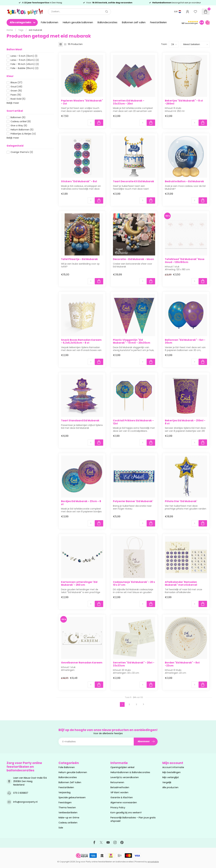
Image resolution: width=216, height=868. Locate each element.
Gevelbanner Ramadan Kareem (82, 663)
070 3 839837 (21, 793)
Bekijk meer (13, 103)
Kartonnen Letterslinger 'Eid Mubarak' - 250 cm (79, 584)
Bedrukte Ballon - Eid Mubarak (184, 181)
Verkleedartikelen (68, 813)
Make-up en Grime (69, 818)
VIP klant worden (119, 792)
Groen (16, 91)
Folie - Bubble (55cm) (25, 68)
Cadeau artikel (21, 122)
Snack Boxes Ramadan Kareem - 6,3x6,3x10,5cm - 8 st (81, 341)
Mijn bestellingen (171, 772)
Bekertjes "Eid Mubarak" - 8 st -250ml (184, 102)
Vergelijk (167, 782)
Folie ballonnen (50, 22)
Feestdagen (65, 802)
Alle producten (170, 787)
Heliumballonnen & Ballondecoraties (130, 772)
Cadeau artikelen (68, 823)
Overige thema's (22, 152)
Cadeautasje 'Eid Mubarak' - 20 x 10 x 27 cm (134, 584)
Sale (61, 828)
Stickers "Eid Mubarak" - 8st (79, 181)
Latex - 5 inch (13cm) (24, 56)
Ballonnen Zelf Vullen (70, 782)
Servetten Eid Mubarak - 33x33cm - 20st (129, 102)
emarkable (153, 862)
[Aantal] (91, 123)
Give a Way (19, 126)
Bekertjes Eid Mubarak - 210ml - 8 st (185, 422)
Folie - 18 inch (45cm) (25, 64)
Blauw (16, 83)
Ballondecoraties (107, 22)
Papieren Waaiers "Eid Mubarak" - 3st (82, 102)
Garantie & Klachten (122, 797)
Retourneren (117, 782)
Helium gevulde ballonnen (78, 22)
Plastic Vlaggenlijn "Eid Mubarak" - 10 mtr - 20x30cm (132, 341)
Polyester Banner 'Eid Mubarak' (133, 501)
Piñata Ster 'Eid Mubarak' (181, 501)
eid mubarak (35, 30)
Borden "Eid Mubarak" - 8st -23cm (182, 664)
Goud (16, 87)
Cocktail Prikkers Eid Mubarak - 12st (133, 422)
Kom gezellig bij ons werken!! (126, 813)
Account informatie (173, 767)
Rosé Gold (18, 99)
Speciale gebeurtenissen (72, 797)
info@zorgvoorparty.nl (25, 802)
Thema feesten (67, 808)
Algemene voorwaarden (124, 802)
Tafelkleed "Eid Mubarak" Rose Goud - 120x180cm (185, 261)
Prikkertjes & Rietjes (23, 134)
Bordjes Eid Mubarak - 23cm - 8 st (81, 503)
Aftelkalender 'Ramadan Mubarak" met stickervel (181, 584)
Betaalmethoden (120, 787)
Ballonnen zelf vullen (134, 22)
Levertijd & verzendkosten (125, 777)
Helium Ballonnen (22, 130)
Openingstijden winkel (122, 767)
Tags (21, 30)
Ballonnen (18, 117)
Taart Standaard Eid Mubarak (80, 421)
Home (10, 30)
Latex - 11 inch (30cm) (25, 60)
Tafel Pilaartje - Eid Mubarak (79, 259)
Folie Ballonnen (67, 767)
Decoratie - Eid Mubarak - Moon (133, 259)
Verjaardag (65, 792)
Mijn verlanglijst (171, 777)
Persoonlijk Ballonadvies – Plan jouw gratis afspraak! (133, 819)
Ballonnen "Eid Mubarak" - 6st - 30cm (185, 341)
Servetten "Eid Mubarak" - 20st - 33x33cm (134, 664)
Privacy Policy (118, 808)
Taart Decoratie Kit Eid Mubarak (134, 181)
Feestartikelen (158, 22)
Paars (16, 95)
